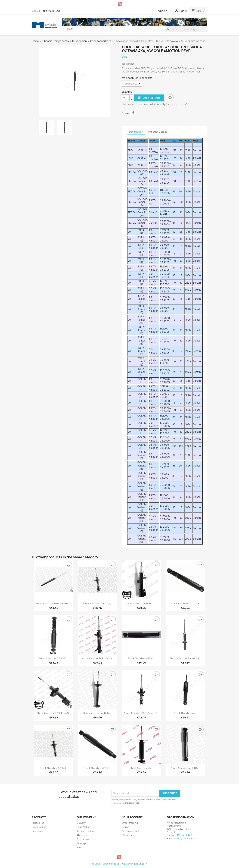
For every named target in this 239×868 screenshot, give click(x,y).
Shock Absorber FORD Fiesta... (98, 658)
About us (82, 835)
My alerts (127, 835)
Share (133, 113)
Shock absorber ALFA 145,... (185, 768)
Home (70, 29)
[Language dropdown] (162, 11)
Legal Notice (84, 827)
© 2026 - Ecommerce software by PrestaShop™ (119, 864)
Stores (81, 848)
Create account (131, 831)
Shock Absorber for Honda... (185, 658)
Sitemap (81, 843)
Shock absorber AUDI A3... (54, 768)
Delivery (81, 823)
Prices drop (38, 823)
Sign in (126, 827)
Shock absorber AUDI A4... (98, 713)
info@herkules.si (186, 838)
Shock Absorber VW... (185, 713)
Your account (132, 817)
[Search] (186, 29)
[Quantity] (126, 98)
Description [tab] (136, 132)
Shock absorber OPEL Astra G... (54, 713)
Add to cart (149, 98)
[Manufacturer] (132, 84)
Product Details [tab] (158, 132)
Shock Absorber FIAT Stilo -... (141, 603)
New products (39, 827)
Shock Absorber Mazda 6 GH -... (185, 603)
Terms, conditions (87, 831)
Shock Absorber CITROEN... (54, 658)
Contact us (83, 839)
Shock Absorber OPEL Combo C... (141, 713)
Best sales (37, 831)
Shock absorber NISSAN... (141, 658)
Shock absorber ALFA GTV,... (98, 603)
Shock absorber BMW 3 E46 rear (54, 603)
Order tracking (130, 823)
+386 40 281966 (51, 11)
